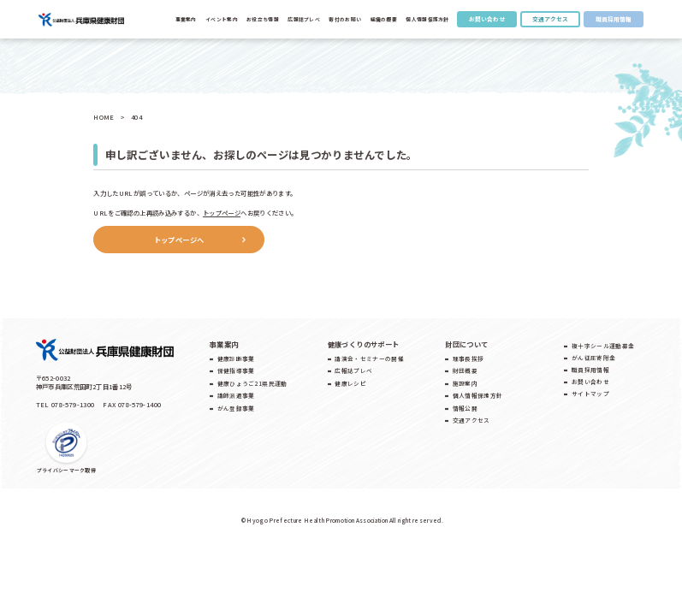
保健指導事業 (236, 370)
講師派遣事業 (236, 395)
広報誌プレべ (304, 19)
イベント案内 (222, 19)
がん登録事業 (236, 408)
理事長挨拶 (469, 358)
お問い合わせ (487, 19)
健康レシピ (350, 383)
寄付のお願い (345, 19)
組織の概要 (384, 19)
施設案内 (465, 383)
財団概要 (465, 370)
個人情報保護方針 (427, 19)
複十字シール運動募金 (603, 346)
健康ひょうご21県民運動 (252, 383)
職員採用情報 (614, 19)
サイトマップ (590, 394)
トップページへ (179, 240)
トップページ (222, 213)
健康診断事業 (236, 358)
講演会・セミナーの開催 (369, 358)
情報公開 (465, 408)
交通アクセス (550, 19)
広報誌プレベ (353, 370)
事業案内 (186, 19)
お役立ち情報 (263, 19)
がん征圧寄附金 (593, 358)
